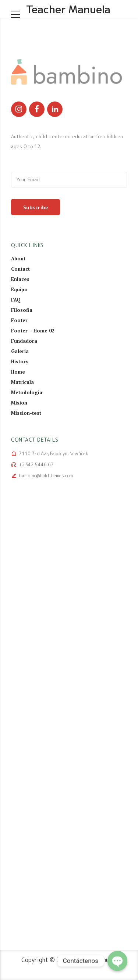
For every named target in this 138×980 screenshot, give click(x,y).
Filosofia (22, 310)
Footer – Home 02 (33, 331)
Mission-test (26, 413)
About (18, 259)
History (20, 361)
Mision (19, 403)
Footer (19, 320)
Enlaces (20, 279)
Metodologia (27, 392)
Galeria (20, 351)
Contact (20, 269)
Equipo (19, 289)
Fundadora (24, 341)
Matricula (22, 382)
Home (18, 372)
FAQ (16, 300)
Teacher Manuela (68, 9)
